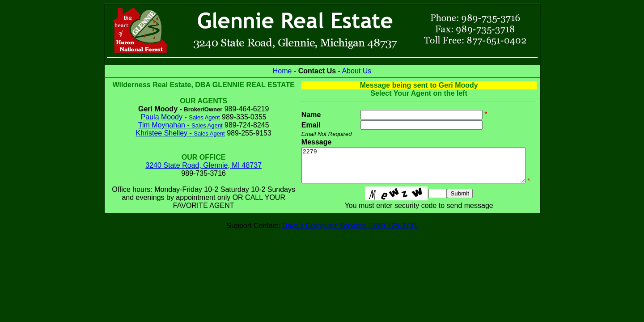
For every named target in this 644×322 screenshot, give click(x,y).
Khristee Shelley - (172, 141)
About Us (356, 71)
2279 (411, 169)
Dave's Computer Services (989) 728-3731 (350, 239)
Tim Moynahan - (172, 133)
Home (282, 71)
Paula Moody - (172, 125)
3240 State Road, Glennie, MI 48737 (196, 173)
